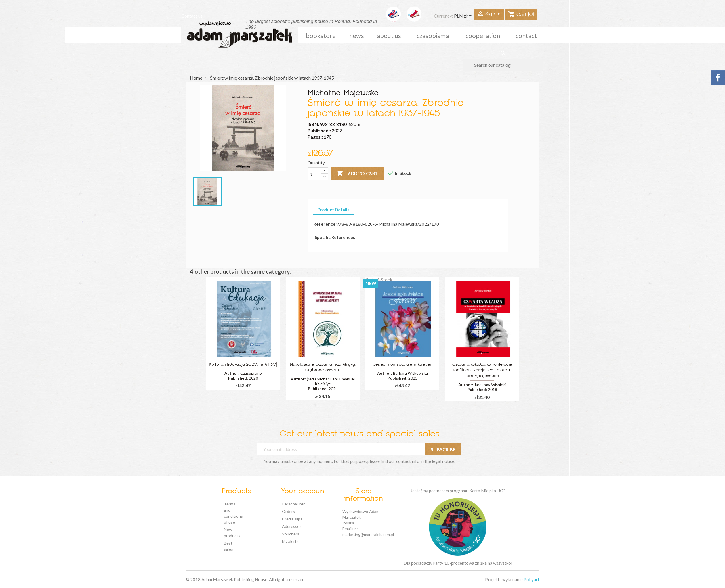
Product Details (333, 210)
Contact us (192, 16)
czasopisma (433, 36)
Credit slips (292, 519)
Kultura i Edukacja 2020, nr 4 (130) (243, 365)
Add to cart (357, 174)
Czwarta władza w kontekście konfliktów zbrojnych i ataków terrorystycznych (482, 370)
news (357, 36)
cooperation (483, 36)
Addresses (292, 526)
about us (389, 36)
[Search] (503, 65)
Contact (526, 36)
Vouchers (291, 534)
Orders (288, 511)
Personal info (294, 504)
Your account (304, 491)
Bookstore (321, 36)
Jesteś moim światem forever (402, 365)
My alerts (290, 541)
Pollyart (532, 579)
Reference (324, 224)
